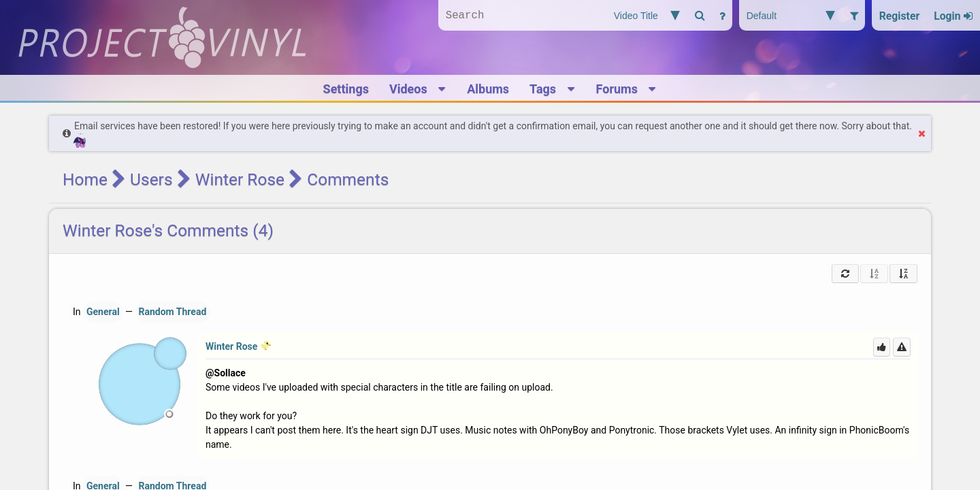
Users (151, 179)
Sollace (230, 373)
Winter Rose (240, 179)
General (103, 312)
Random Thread (173, 312)
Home (85, 179)
